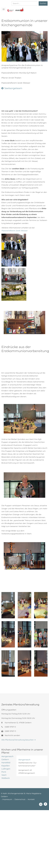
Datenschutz (20, 799)
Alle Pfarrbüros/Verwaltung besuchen (18, 740)
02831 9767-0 (9, 727)
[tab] (8, 756)
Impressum (7, 799)
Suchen (43, 3)
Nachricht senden (11, 735)
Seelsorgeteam (13, 88)
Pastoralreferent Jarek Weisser (14, 231)
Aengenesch (24, 760)
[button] (11, 9)
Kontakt (31, 799)
